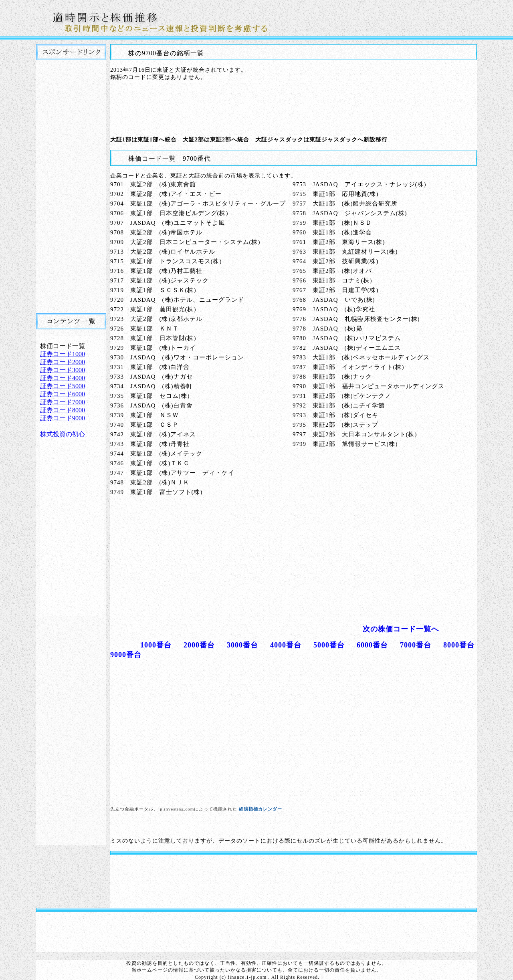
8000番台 (459, 645)
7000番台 (416, 645)
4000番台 (286, 645)
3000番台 (242, 645)
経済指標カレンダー (261, 809)
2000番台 (199, 645)
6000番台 (372, 645)
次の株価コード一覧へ (401, 629)
